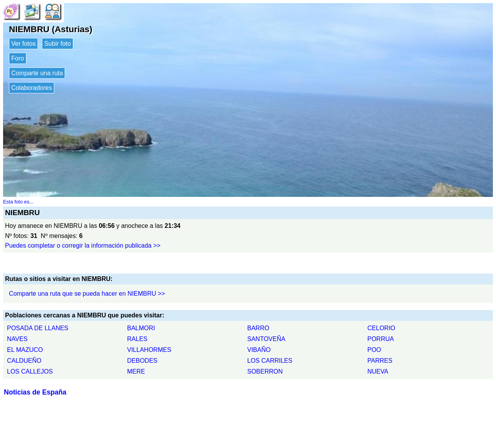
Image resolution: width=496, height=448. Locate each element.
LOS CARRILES (270, 361)
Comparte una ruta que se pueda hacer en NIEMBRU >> (87, 294)
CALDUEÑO (24, 361)
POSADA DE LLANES (38, 328)
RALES (137, 339)
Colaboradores (32, 88)
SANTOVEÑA (266, 339)
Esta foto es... (18, 202)
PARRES (380, 361)
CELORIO (381, 328)
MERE (136, 371)
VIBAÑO (259, 350)
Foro (18, 58)
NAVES (17, 339)
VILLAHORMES (149, 350)
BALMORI (141, 328)
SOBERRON (265, 371)
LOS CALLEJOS (30, 371)
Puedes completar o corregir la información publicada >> (83, 246)
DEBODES (142, 361)
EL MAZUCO (25, 350)
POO (374, 350)
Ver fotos (23, 44)
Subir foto (57, 44)
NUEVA (378, 371)
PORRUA (381, 339)
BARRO (258, 328)
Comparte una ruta (37, 73)
